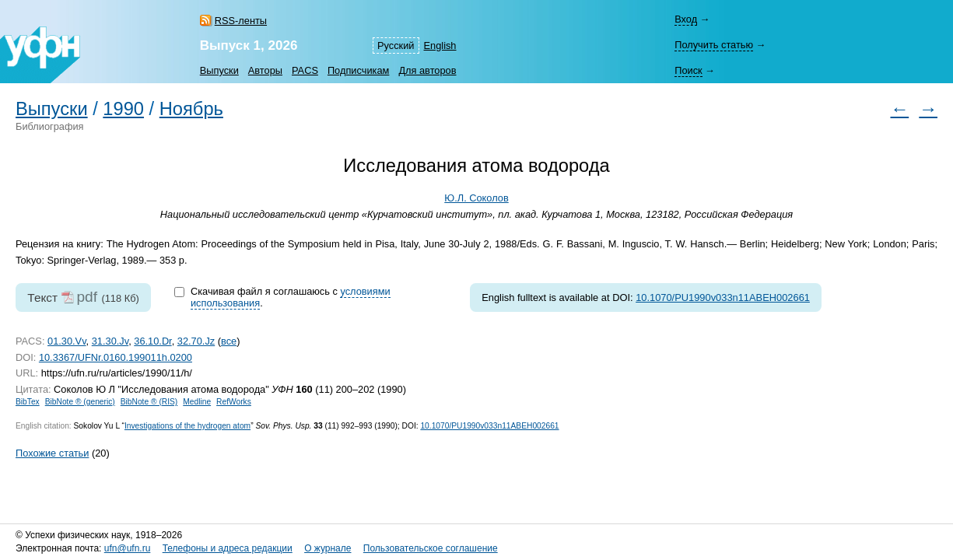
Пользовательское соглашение (431, 548)
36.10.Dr (152, 341)
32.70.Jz (196, 341)
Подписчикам (358, 70)
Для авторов (427, 70)
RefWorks (234, 402)
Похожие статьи (52, 453)
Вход (686, 19)
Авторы (265, 70)
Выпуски (219, 70)
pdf (87, 297)
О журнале (328, 548)
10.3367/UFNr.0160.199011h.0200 (116, 357)
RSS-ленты (241, 21)
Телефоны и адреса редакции (228, 548)
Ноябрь (191, 109)
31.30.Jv (110, 341)
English (440, 45)
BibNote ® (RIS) (149, 402)
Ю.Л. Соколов (476, 198)
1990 (123, 109)
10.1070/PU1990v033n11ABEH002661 (723, 297)
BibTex (28, 402)
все (229, 341)
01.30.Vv (67, 341)
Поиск (688, 70)
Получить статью (714, 45)
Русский (396, 45)
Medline (197, 402)
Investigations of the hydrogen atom (187, 426)
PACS (305, 70)
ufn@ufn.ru (128, 548)
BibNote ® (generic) (80, 402)
